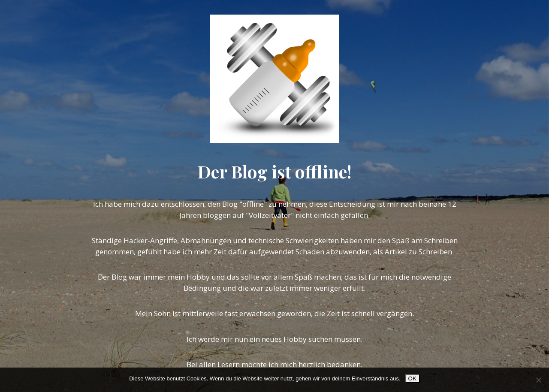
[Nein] (538, 380)
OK (412, 378)
